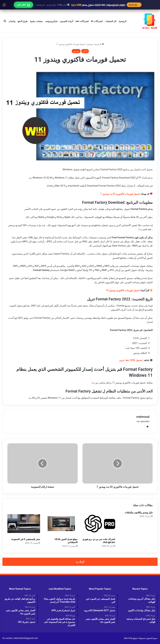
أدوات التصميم (67, 21)
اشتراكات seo (82, 21)
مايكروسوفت (51, 21)
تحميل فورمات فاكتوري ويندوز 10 (123, 290)
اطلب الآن (23, 5)
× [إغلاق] (4, 5)
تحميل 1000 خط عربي (130, 360)
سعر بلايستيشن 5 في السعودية (26, 539)
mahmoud (143, 417)
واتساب (12, 21)
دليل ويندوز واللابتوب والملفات (139, 512)
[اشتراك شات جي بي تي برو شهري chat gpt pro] (99, 524)
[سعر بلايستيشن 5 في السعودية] (24, 524)
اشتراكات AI (97, 21)
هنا (93, 383)
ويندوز (89, 44)
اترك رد (80, 562)
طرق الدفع (23, 21)
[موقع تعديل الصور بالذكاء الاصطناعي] (61, 524)
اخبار (85, 51)
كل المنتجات (111, 21)
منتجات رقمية (36, 21)
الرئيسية (123, 21)
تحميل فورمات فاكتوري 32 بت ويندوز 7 (120, 194)
